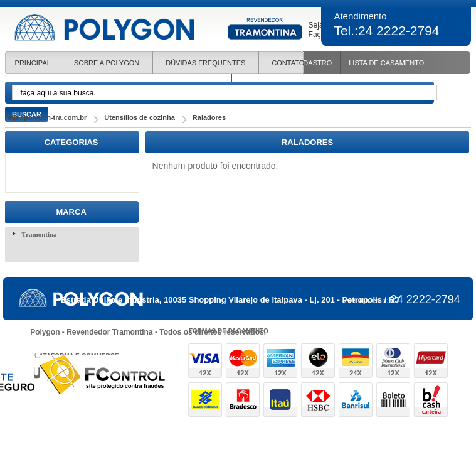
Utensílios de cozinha (139, 117)
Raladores (209, 117)
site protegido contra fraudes (103, 374)
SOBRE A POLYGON (107, 63)
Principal (33, 63)
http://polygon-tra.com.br (46, 117)
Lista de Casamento (386, 63)
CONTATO (288, 63)
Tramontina (40, 234)
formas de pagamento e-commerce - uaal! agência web (318, 380)
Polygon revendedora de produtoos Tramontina (159, 28)
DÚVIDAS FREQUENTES (205, 63)
